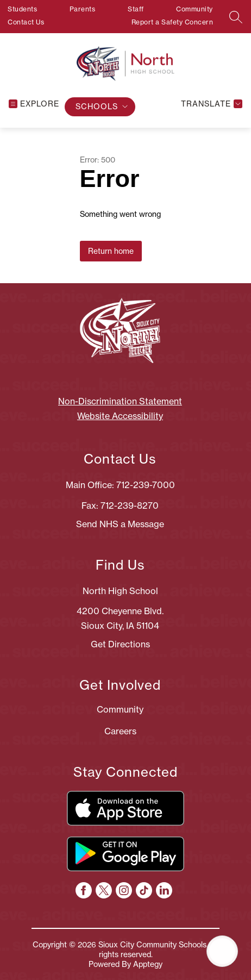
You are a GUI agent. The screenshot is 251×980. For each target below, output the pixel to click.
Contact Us (26, 22)
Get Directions (120, 644)
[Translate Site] (210, 104)
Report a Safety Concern (172, 22)
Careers (120, 731)
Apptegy (148, 964)
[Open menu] (34, 104)
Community (194, 9)
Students (22, 9)
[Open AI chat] (222, 951)
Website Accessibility (120, 416)
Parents (83, 9)
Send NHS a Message (120, 524)
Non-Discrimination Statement (120, 401)
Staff (136, 9)
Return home (111, 251)
